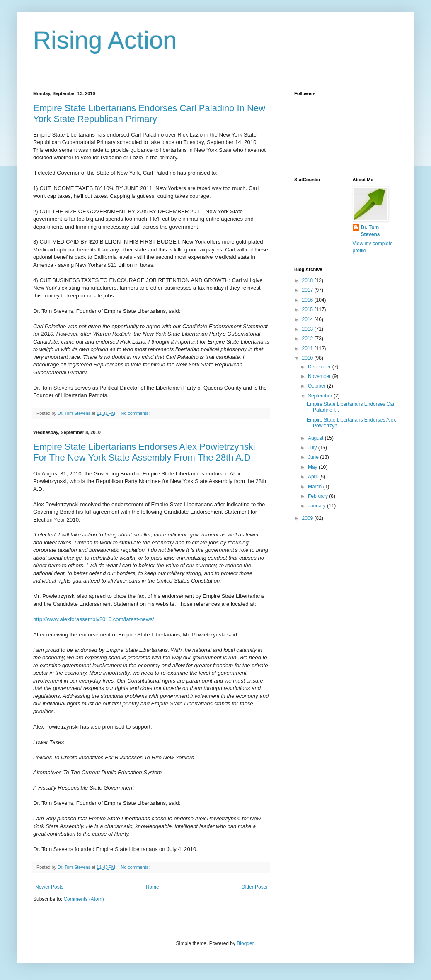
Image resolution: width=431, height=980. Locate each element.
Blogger (245, 943)
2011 (308, 349)
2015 (308, 310)
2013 (308, 329)
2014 (308, 319)
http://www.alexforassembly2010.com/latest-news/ (94, 619)
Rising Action (105, 40)
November (320, 376)
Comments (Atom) (84, 899)
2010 (308, 358)
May (313, 467)
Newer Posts (49, 887)
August (316, 438)
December (320, 367)
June (314, 457)
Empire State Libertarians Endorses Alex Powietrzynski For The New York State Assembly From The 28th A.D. (144, 452)
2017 (308, 290)
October (317, 386)
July (313, 448)
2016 (308, 300)
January (317, 506)
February (318, 496)
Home (153, 887)
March (316, 487)
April (314, 477)
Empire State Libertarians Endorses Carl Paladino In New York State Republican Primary (149, 113)
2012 (308, 339)
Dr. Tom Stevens (370, 231)
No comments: (136, 413)
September (321, 396)
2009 (308, 518)
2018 (308, 280)
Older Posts (254, 887)
